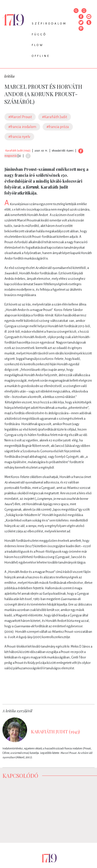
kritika (9, 76)
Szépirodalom (49, 24)
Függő (39, 34)
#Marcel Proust (20, 117)
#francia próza (58, 127)
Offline (41, 56)
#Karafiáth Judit (55, 117)
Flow (38, 45)
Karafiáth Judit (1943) (18, 151)
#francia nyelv (19, 137)
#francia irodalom (22, 127)
